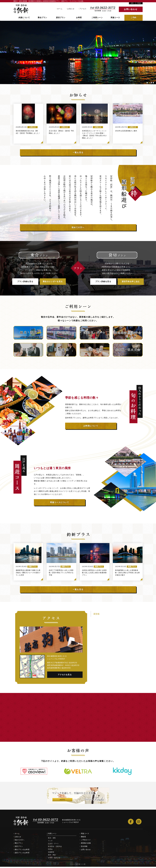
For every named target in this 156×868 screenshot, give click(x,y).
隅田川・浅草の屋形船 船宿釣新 (21, 9)
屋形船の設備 (86, 844)
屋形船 (97, 615)
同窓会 (50, 850)
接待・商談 (52, 856)
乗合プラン (42, 18)
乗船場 (83, 838)
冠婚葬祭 (51, 853)
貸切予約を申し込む (131, 282)
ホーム (60, 9)
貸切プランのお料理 (22, 854)
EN (132, 3)
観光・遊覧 (52, 839)
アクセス (83, 9)
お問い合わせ (86, 851)
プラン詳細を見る (25, 282)
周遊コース (115, 18)
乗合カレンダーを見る (53, 282)
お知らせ (71, 9)
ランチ (50, 842)
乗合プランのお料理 (22, 851)
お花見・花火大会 (54, 859)
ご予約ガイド (86, 841)
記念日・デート (53, 845)
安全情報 (84, 848)
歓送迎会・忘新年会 (55, 848)
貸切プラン (61, 18)
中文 (139, 3)
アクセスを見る (65, 676)
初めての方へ (20, 841)
